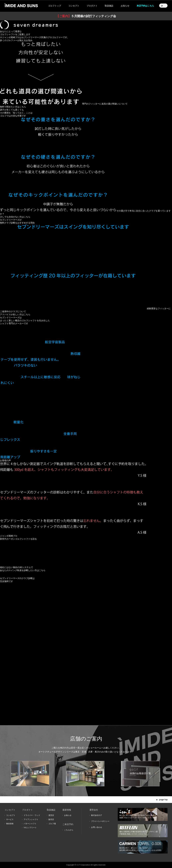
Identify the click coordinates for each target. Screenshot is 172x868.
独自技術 (10, 824)
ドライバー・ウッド (32, 815)
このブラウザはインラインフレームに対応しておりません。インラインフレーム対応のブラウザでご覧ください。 (86, 649)
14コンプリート (30, 828)
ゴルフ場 (52, 824)
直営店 (51, 815)
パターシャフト (30, 824)
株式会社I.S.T (97, 815)
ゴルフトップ (55, 6)
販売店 (51, 819)
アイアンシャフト (31, 819)
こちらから (69, 830)
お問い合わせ (97, 827)
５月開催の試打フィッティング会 (86, 16)
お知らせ (125, 6)
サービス (10, 819)
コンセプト (11, 815)
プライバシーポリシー (100, 821)
